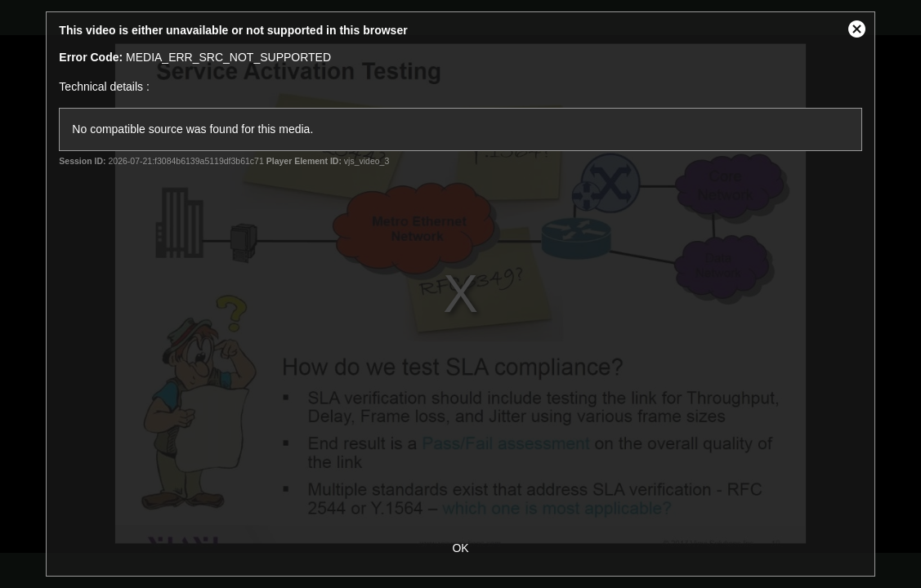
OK (460, 548)
